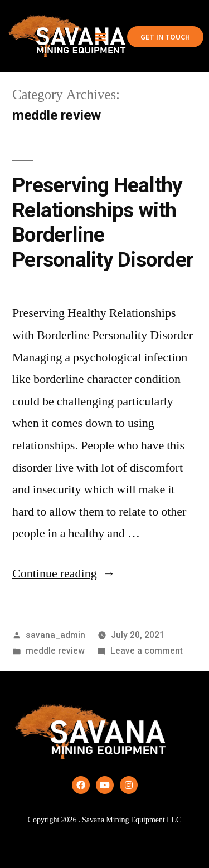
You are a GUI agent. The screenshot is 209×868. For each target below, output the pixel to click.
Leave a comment (147, 651)
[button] (100, 36)
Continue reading (64, 573)
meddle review (55, 651)
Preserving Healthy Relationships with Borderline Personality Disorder (103, 222)
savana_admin (55, 635)
